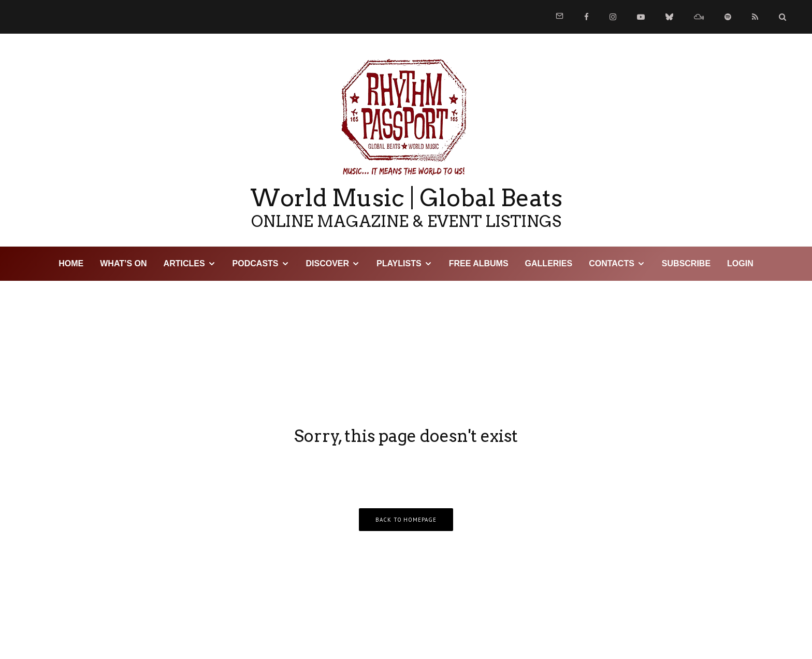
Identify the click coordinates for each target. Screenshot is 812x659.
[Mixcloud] (699, 17)
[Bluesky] (669, 17)
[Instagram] (613, 17)
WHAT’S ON (123, 263)
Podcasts (256, 263)
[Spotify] (728, 17)
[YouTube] (641, 17)
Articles (184, 263)
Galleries (549, 263)
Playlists (399, 263)
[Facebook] (586, 17)
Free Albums (479, 263)
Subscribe (686, 263)
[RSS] (755, 17)
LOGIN (740, 263)
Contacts (612, 263)
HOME (71, 263)
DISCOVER (328, 263)
